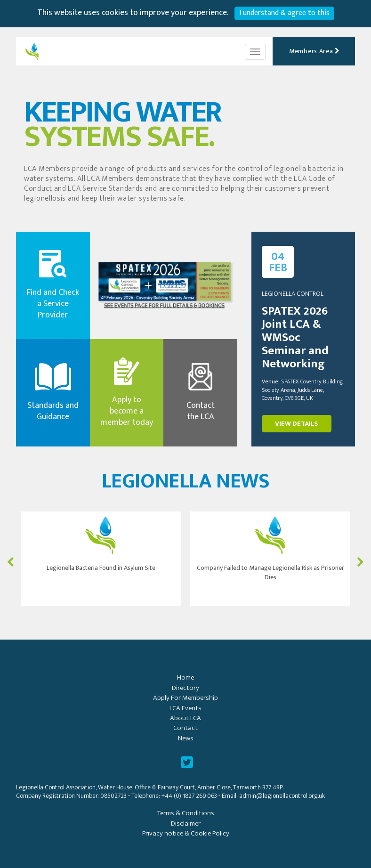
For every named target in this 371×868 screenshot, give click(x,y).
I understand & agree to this (284, 13)
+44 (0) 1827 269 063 (189, 796)
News (186, 738)
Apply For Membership (185, 698)
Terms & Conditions (186, 813)
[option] (101, 559)
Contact (185, 728)
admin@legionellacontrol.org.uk (282, 796)
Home (185, 677)
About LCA (185, 718)
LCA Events (185, 708)
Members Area (315, 51)
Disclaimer (186, 823)
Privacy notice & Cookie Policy (186, 833)
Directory (185, 688)
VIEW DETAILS (297, 424)
